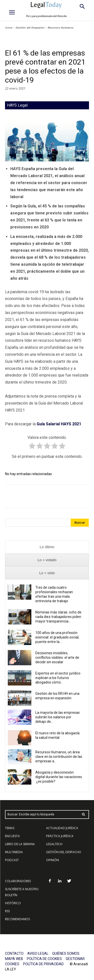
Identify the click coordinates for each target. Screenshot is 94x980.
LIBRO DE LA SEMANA (20, 844)
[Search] (80, 523)
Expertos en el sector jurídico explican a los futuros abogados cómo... (58, 678)
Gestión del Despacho (30, 28)
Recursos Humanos (61, 28)
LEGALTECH (54, 844)
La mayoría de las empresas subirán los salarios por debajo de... (58, 717)
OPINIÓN (53, 860)
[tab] (47, 547)
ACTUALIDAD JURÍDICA (62, 828)
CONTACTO (14, 953)
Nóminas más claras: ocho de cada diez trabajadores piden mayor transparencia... (58, 617)
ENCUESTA (12, 836)
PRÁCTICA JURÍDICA (60, 836)
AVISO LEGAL (38, 953)
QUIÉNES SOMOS (66, 953)
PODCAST (12, 860)
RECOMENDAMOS (17, 919)
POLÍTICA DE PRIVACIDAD (43, 964)
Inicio (9, 28)
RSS (7, 911)
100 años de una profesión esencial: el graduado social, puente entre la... (57, 637)
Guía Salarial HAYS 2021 (59, 424)
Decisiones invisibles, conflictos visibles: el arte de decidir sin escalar (57, 658)
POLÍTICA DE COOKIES (44, 959)
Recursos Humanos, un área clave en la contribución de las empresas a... (59, 757)
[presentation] (47, 547)
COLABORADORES (18, 881)
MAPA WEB (14, 959)
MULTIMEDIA (14, 852)
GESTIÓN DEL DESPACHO (64, 852)
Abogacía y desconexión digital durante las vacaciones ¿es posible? (59, 777)
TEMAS (10, 828)
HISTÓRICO (13, 903)
